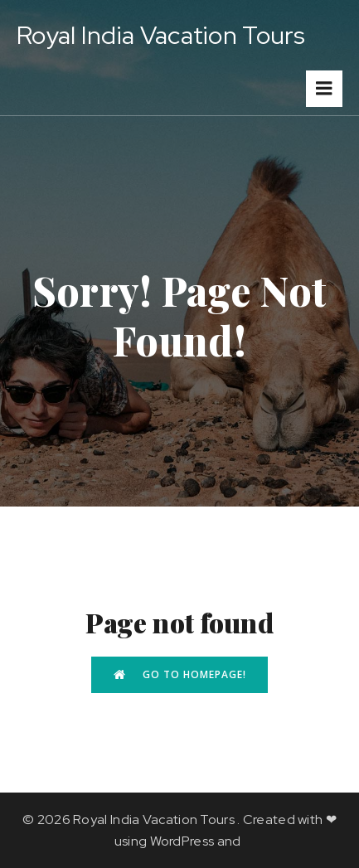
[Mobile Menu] (324, 89)
